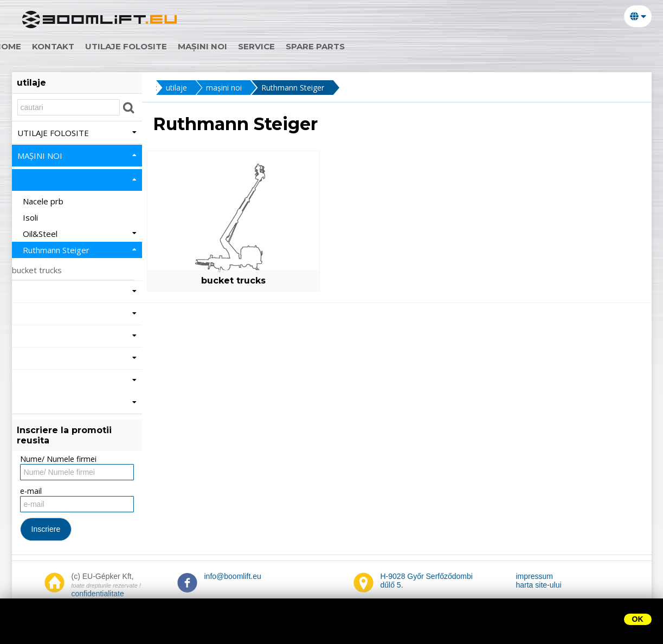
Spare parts (343, 46)
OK (638, 619)
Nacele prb (44, 201)
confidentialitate (98, 594)
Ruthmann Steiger (294, 88)
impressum (535, 576)
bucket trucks (226, 281)
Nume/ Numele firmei (58, 459)
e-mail (31, 491)
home (36, 46)
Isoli (31, 217)
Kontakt (81, 46)
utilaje (176, 88)
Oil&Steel (80, 234)
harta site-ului (539, 585)
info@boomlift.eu (233, 576)
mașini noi (231, 46)
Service (285, 46)
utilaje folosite (154, 46)
